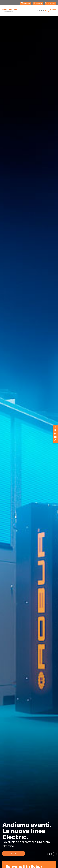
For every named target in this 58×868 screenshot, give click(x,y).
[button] (50, 854)
